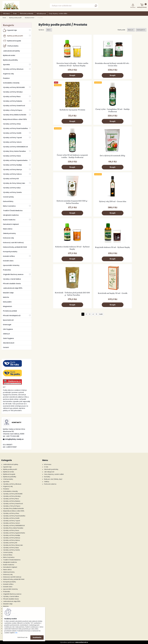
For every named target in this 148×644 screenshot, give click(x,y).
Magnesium (8, 306)
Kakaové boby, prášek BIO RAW (15, 247)
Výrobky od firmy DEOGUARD (14, 87)
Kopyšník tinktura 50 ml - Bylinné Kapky (79, 162)
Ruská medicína (9, 220)
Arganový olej (8, 74)
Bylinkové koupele (12, 41)
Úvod (4, 18)
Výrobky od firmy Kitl (11, 179)
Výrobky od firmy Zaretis (12, 192)
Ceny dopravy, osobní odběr (58, 13)
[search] (96, 6)
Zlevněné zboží (9, 343)
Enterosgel (7, 325)
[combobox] (131, 30)
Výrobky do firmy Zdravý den (14, 183)
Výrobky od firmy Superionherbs (15, 160)
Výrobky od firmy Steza (12, 156)
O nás (15, 13)
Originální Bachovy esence (13, 274)
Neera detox (8, 229)
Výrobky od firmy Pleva (12, 97)
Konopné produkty (10, 252)
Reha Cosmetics (9, 206)
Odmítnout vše (22, 637)
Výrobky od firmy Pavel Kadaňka (15, 128)
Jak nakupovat (41, 13)
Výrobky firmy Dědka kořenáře (15, 115)
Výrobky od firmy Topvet (12, 138)
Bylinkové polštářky (10, 60)
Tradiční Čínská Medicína (13, 211)
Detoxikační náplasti (11, 224)
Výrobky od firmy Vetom (12, 142)
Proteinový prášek (10, 311)
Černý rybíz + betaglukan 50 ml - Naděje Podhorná (133, 65)
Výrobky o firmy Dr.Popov (13, 110)
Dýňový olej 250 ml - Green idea (133, 113)
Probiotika (7, 270)
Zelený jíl (6, 334)
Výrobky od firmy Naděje (12, 165)
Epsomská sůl (8, 320)
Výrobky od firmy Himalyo (13, 92)
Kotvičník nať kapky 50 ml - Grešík (133, 162)
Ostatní (6, 347)
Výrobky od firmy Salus (12, 188)
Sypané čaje (10, 30)
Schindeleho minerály (11, 83)
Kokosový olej (8, 238)
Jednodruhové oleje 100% (13, 288)
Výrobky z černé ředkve (12, 279)
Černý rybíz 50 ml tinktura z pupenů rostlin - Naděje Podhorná (52, 114)
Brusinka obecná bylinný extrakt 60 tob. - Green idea (79, 66)
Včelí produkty (11, 46)
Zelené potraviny (9, 233)
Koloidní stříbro (9, 256)
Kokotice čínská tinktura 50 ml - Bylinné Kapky (52, 162)
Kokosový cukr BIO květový (13, 243)
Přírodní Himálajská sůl (12, 316)
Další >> (101, 184)
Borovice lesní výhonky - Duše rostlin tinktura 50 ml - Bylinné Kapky (52, 66)
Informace (7, 13)
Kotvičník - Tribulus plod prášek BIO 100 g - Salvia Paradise (106, 162)
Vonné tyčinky (8, 197)
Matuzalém (7, 302)
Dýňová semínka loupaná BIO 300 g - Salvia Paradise (106, 114)
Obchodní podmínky (27, 13)
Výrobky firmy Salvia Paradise (14, 151)
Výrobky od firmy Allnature (13, 69)
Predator (6, 78)
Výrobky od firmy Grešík (12, 133)
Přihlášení (133, 7)
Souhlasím (37, 637)
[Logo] (11, 6)
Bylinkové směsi (9, 55)
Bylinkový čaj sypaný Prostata (106, 65)
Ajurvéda (6, 65)
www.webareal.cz (82, 642)
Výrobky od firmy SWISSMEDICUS (15, 147)
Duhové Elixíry (8, 201)
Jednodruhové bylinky (11, 51)
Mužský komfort (30, 18)
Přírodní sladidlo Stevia (12, 284)
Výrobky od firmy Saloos (12, 174)
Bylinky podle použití (15, 18)
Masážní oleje (8, 293)
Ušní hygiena (8, 329)
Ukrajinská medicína (11, 215)
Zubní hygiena (8, 338)
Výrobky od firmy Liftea (12, 124)
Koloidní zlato (8, 261)
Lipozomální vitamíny (11, 265)
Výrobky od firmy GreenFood (14, 106)
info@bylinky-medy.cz (14, 439)
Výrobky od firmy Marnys (13, 170)
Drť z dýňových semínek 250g (79, 113)
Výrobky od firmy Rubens (13, 101)
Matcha (6, 297)
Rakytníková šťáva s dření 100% (15, 119)
